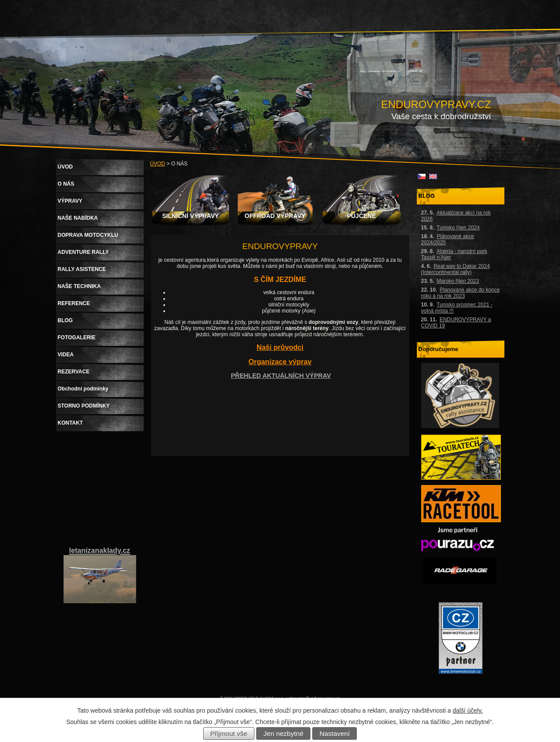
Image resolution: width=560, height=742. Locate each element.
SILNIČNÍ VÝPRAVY (190, 216)
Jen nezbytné (283, 733)
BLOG (65, 320)
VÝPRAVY (70, 201)
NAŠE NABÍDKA (78, 218)
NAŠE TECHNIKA (79, 286)
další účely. (468, 710)
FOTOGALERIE (77, 338)
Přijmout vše (229, 733)
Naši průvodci (280, 347)
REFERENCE (74, 303)
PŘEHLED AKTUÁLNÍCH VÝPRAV (281, 376)
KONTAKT (70, 423)
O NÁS (66, 184)
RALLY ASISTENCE (82, 269)
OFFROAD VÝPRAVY (275, 216)
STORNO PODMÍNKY (84, 406)
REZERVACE (74, 372)
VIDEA (66, 355)
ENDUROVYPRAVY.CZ (436, 104)
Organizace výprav (280, 362)
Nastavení (335, 733)
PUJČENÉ (361, 216)
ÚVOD (158, 164)
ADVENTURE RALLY (83, 252)
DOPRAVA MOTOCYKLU (88, 235)
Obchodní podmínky (83, 389)
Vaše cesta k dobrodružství (441, 116)
